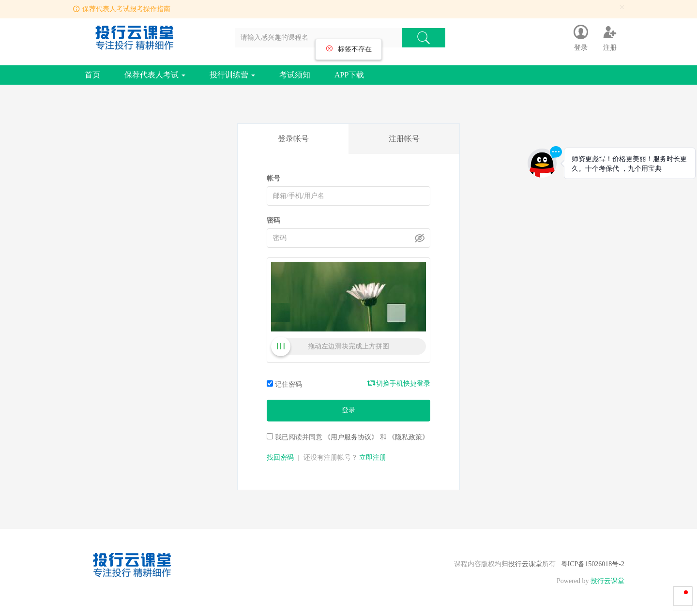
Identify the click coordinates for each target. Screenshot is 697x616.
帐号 (273, 178)
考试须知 (295, 75)
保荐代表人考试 (155, 75)
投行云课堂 (525, 564)
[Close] (622, 8)
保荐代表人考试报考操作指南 (126, 9)
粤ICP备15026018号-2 (593, 564)
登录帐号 (293, 139)
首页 (92, 75)
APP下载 (349, 75)
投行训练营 (232, 75)
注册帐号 (404, 139)
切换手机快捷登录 (399, 383)
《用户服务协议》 (351, 437)
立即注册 (373, 458)
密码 (273, 220)
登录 (348, 410)
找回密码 (280, 458)
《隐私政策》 (409, 437)
